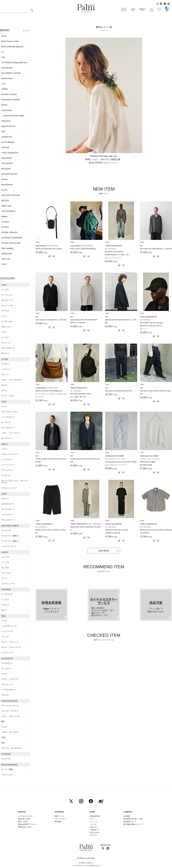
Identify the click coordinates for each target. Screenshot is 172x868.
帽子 (3, 722)
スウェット (6, 343)
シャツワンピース (9, 546)
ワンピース (6, 530)
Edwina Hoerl (7, 78)
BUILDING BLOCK (9, 174)
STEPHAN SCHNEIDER (12, 238)
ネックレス (6, 668)
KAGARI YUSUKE (9, 94)
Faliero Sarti (6, 206)
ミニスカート (7, 514)
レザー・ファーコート (11, 433)
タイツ (4, 610)
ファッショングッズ (10, 706)
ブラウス (5, 311)
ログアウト (94, 835)
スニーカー (6, 573)
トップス (5, 290)
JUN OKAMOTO (8, 211)
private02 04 (7, 137)
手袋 (3, 737)
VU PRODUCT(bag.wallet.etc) (14, 62)
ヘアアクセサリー (9, 690)
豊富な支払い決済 (25, 827)
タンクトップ (7, 300)
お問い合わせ (95, 832)
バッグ (4, 621)
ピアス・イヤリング (10, 679)
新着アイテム (59, 816)
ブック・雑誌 (7, 769)
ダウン (4, 390)
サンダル (5, 568)
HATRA (5, 89)
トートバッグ (7, 631)
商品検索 (58, 822)
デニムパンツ (7, 470)
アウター (5, 364)
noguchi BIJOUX (8, 126)
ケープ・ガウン (8, 396)
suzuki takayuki (8, 142)
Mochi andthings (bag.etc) (12, 47)
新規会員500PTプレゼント (28, 824)
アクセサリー (7, 663)
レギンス (5, 605)
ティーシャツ (7, 295)
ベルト (4, 727)
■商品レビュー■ (104, 27)
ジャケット (6, 369)
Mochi (4, 36)
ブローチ (5, 695)
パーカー (5, 337)
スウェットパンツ (9, 488)
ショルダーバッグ (9, 626)
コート (4, 406)
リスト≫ (26, 31)
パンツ (4, 449)
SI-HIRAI (5, 227)
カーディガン (7, 321)
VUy (3, 57)
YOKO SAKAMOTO (10, 153)
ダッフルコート (8, 428)
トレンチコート (8, 417)
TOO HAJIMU (7, 163)
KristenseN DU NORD (11, 100)
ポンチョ (5, 353)
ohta (3, 132)
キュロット (6, 475)
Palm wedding (7, 248)
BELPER (5, 201)
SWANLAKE (7, 254)
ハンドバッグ (7, 652)
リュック (5, 637)
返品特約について (130, 822)
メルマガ (93, 824)
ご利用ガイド (95, 830)
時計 (3, 743)
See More (104, 551)
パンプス (5, 562)
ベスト (4, 332)
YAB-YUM (6, 259)
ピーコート (6, 422)
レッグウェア (7, 594)
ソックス (5, 599)
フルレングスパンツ (10, 454)
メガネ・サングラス (10, 732)
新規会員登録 (95, 816)
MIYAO (4, 105)
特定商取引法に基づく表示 (133, 819)
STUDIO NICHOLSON (11, 243)
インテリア (6, 759)
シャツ (4, 316)
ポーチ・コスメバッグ (11, 647)
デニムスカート (8, 520)
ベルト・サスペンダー (11, 716)
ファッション (7, 775)
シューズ (5, 557)
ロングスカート (8, 509)
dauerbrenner (7, 185)
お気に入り (94, 827)
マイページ (94, 822)
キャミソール (7, 305)
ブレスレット (7, 684)
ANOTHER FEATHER (11, 195)
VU (3, 52)
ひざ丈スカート (8, 504)
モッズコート (7, 438)
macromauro (7, 110)
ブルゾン (5, 375)
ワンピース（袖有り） (11, 536)
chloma (4, 179)
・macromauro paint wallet (13, 116)
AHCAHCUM (7, 68)
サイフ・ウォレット (10, 642)
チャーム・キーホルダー (12, 748)
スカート (5, 499)
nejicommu (6, 121)
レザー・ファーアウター (12, 380)
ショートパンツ (8, 465)
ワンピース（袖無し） (11, 541)
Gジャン (5, 385)
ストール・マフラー (10, 711)
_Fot (3, 84)
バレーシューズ (8, 583)
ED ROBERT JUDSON (11, 73)
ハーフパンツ (7, 459)
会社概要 (127, 816)
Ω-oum (4, 190)
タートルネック (8, 348)
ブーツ (4, 578)
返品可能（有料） (25, 819)
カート (92, 819)
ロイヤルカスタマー (25, 816)
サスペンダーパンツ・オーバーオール (15, 482)
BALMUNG (6, 169)
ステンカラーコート (10, 412)
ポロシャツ (6, 327)
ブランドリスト (60, 819)
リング (4, 674)
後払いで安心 (23, 822)
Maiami (4, 216)
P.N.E (4, 264)
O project (5, 222)
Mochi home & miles (10, 41)
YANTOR (5, 147)
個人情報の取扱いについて (133, 824)
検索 (32, 10)
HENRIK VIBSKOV (9, 232)
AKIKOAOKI (7, 158)
